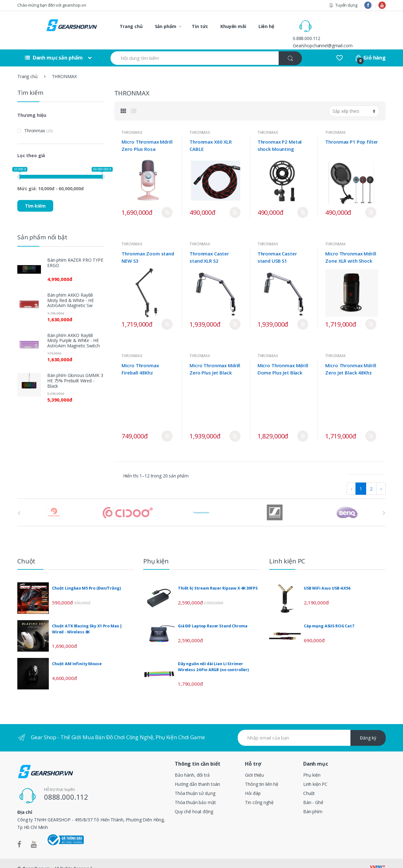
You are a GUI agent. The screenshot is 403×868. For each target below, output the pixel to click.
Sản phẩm (166, 26)
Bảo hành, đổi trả (192, 764)
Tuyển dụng (343, 5)
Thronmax (35, 120)
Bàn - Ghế (313, 792)
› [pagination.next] (381, 478)
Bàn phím (313, 801)
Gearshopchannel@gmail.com (349, 30)
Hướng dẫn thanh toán (197, 773)
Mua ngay (167, 202)
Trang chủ (131, 26)
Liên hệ (266, 26)
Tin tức (200, 26)
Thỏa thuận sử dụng (195, 782)
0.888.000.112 (333, 23)
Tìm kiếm (35, 195)
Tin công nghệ (259, 792)
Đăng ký (368, 727)
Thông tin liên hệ (262, 773)
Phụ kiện (312, 764)
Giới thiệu (254, 764)
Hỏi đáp (253, 782)
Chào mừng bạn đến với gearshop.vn (52, 5)
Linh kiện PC (315, 773)
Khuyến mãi (233, 26)
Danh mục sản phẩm (54, 47)
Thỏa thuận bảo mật (195, 792)
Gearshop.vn (36, 858)
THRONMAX (132, 122)
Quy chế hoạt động (194, 801)
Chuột (309, 782)
